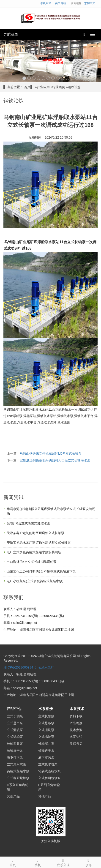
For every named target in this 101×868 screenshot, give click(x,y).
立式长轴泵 (15, 716)
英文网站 (60, 3)
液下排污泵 (15, 757)
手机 (38, 862)
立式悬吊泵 (15, 723)
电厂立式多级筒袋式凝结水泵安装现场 (34, 552)
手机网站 (46, 3)
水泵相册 (46, 709)
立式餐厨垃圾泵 (18, 778)
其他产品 (13, 796)
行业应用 (43, 87)
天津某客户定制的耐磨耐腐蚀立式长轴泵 (35, 533)
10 (67, 78)
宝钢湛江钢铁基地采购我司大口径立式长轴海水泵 (55, 460)
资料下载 (76, 716)
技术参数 (76, 730)
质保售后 (76, 744)
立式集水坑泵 (16, 764)
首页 (27, 87)
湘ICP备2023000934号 (20, 667)
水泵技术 (77, 709)
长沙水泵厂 (46, 667)
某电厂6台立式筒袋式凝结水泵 (28, 523)
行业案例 (59, 87)
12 (77, 78)
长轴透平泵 (15, 751)
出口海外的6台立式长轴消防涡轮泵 (32, 562)
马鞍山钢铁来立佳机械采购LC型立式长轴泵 (51, 453)
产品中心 (14, 709)
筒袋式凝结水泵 (18, 771)
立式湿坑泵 (15, 730)
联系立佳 (63, 862)
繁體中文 (90, 3)
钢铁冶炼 (74, 87)
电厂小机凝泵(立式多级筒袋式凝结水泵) (35, 581)
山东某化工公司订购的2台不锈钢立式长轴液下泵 (41, 571)
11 (72, 78)
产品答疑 (76, 723)
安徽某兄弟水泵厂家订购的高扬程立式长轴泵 (39, 543)
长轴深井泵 (15, 744)
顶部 (88, 862)
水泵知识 (76, 737)
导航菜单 (11, 34)
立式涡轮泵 (15, 737)
